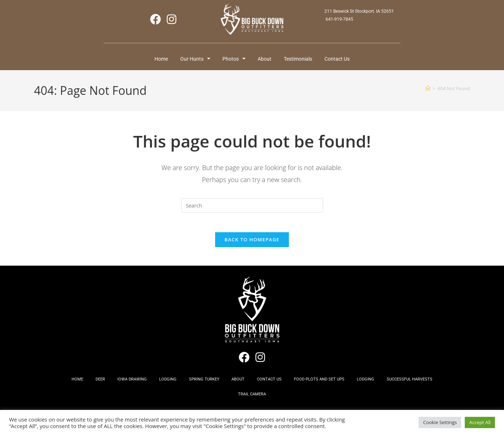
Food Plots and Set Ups (325, 384)
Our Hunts (192, 60)
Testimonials (302, 60)
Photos (233, 60)
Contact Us (343, 60)
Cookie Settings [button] (440, 422)
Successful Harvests (420, 384)
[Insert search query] (252, 207)
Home (155, 60)
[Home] (428, 89)
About (266, 60)
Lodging (165, 384)
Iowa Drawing (127, 384)
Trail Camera (252, 401)
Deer (93, 384)
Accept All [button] (480, 422)
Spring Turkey (203, 384)
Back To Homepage (252, 243)
